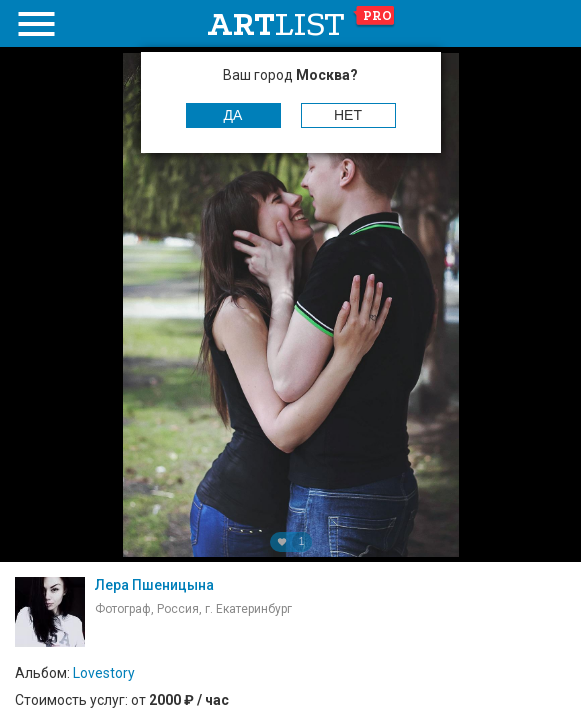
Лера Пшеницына (154, 585)
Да (233, 115)
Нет (348, 115)
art (301, 24)
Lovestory (104, 673)
